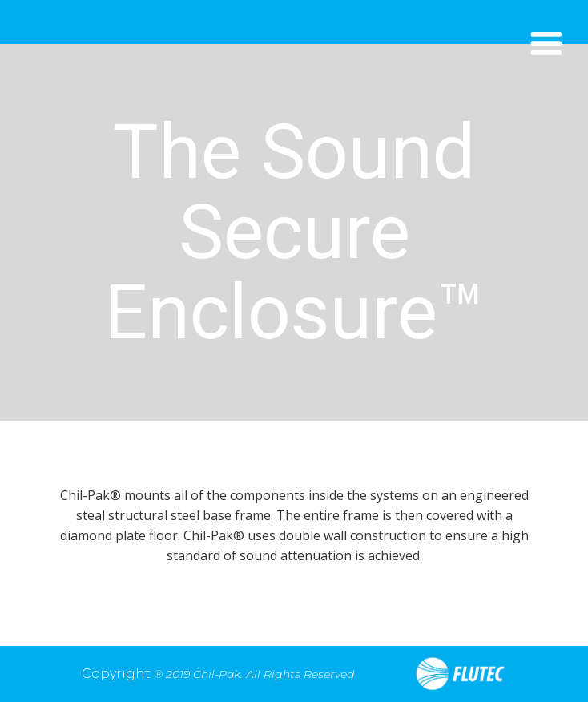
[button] (546, 44)
